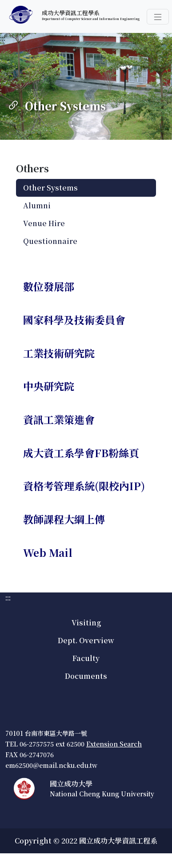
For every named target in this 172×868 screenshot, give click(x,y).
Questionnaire (50, 241)
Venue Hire (44, 223)
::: (3, 38)
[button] (158, 17)
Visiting (86, 623)
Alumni (37, 205)
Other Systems (50, 188)
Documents (86, 676)
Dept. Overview (86, 640)
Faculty (86, 658)
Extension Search (114, 744)
